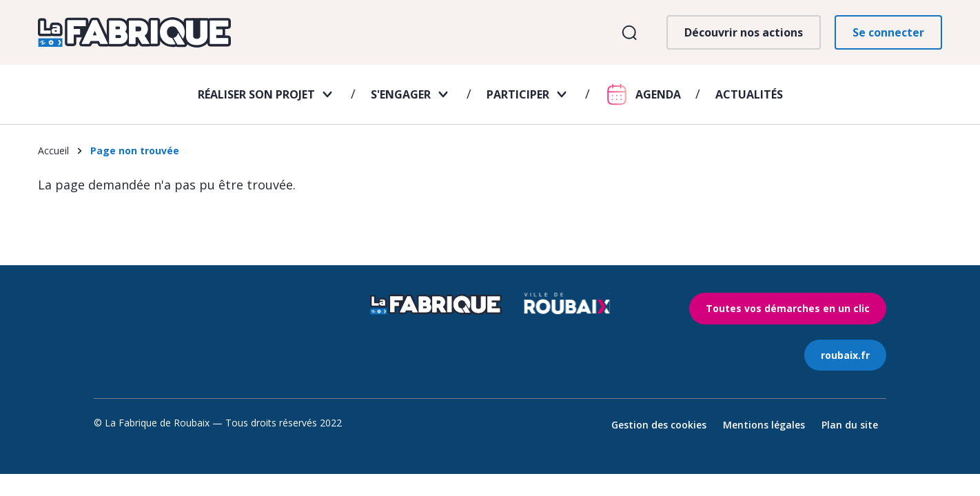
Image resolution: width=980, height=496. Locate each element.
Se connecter (888, 32)
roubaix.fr (845, 355)
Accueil (53, 151)
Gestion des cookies (659, 425)
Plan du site (850, 425)
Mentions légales (764, 425)
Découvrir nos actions (744, 32)
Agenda (658, 94)
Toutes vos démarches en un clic (788, 308)
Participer (518, 94)
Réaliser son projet (256, 94)
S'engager (401, 94)
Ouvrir (629, 33)
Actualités (749, 94)
